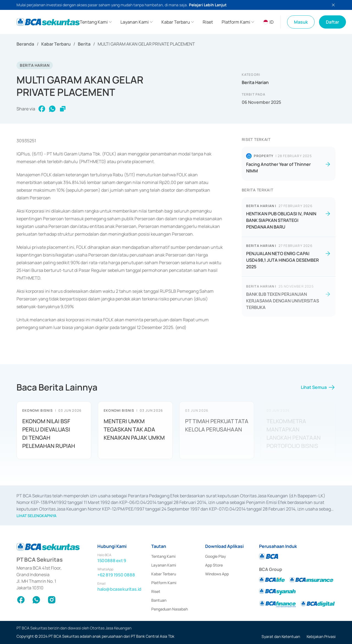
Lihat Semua (318, 389)
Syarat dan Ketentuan (281, 636)
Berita (84, 44)
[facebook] (42, 109)
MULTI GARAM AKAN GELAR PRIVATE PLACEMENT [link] (146, 44)
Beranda (25, 44)
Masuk (301, 22)
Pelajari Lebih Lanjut (208, 5)
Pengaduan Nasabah (170, 609)
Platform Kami (164, 583)
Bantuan (159, 600)
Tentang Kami (163, 556)
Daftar (332, 22)
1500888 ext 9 (112, 561)
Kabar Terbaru (56, 44)
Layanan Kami (164, 565)
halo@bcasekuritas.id (119, 589)
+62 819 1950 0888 (116, 575)
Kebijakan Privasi (321, 636)
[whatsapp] (52, 109)
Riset (156, 591)
